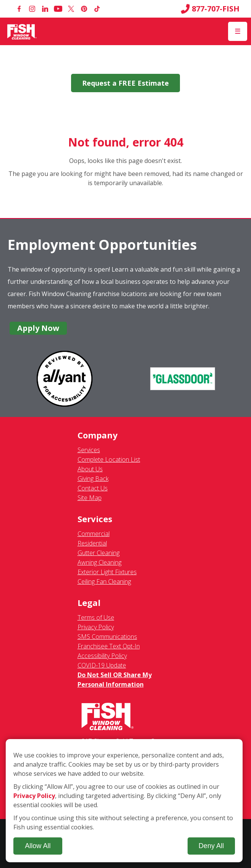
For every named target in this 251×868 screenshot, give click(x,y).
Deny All (211, 846)
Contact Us (93, 488)
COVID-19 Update (102, 665)
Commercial (94, 534)
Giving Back (93, 479)
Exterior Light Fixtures (107, 572)
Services (89, 450)
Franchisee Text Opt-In (109, 646)
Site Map (90, 498)
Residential (92, 543)
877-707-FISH (210, 9)
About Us (90, 469)
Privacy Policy (96, 627)
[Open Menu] (238, 31)
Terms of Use (96, 617)
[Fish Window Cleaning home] (22, 31)
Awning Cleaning (100, 562)
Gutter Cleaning (99, 553)
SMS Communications (107, 637)
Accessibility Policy (102, 656)
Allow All (38, 846)
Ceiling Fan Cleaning (104, 581)
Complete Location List (109, 459)
